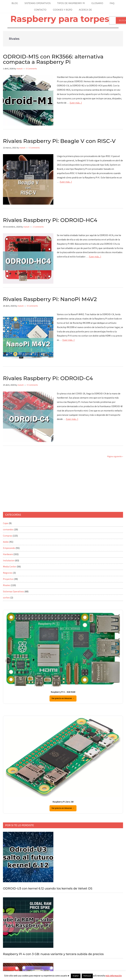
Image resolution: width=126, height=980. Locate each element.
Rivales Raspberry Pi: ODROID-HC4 (50, 220)
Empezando (9, 548)
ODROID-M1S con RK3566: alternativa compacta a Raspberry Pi (53, 59)
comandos (8, 530)
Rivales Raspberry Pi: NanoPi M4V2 (50, 299)
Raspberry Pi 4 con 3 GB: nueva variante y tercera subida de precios (53, 954)
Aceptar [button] (76, 976)
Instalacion (9, 561)
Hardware (8, 554)
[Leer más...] (76, 103)
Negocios (8, 573)
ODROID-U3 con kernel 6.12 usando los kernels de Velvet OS (48, 888)
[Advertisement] (55, 485)
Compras (8, 536)
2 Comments (38, 227)
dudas (6, 542)
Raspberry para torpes (60, 19)
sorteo (6, 598)
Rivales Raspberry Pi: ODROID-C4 (48, 378)
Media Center (10, 567)
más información (114, 976)
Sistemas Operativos (13, 592)
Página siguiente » (115, 457)
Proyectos (8, 579)
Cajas (6, 523)
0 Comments (31, 69)
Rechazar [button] (87, 976)
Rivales (7, 585)
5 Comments (34, 148)
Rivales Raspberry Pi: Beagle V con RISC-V (59, 141)
